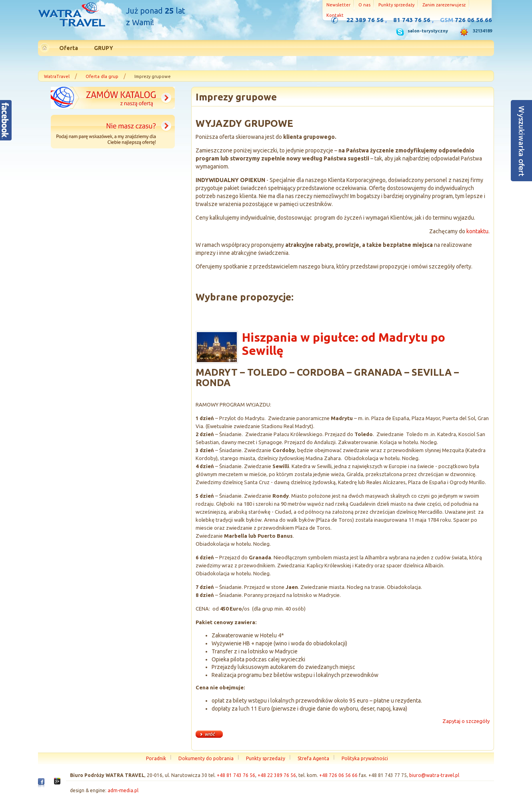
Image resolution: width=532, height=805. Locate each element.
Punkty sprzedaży (396, 5)
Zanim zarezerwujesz (444, 5)
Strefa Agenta (313, 758)
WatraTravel (57, 76)
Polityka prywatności (365, 758)
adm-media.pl (123, 790)
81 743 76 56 (412, 20)
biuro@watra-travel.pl (434, 775)
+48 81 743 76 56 (236, 775)
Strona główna (72, 16)
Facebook (41, 785)
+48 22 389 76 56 (277, 775)
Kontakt (335, 15)
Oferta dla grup (102, 76)
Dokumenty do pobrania (206, 758)
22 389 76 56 (365, 20)
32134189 (482, 31)
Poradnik (156, 758)
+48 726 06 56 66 (338, 775)
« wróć (209, 734)
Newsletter (338, 5)
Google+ (57, 783)
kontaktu (477, 231)
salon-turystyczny (428, 31)
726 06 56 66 (473, 20)
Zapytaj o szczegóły (466, 721)
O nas (364, 5)
